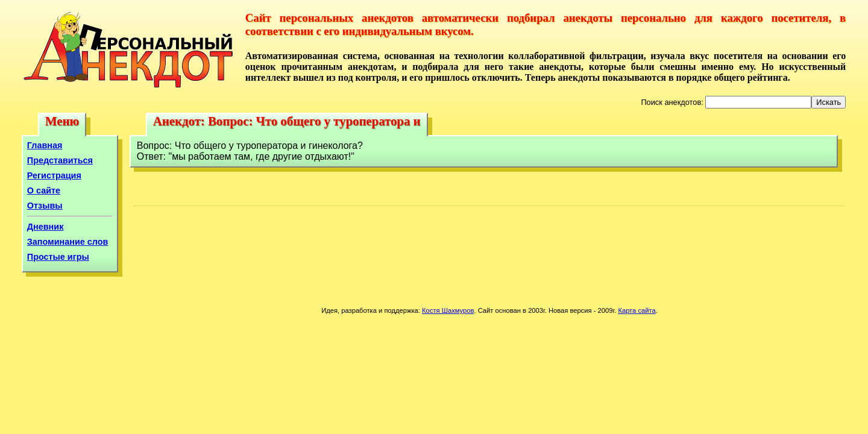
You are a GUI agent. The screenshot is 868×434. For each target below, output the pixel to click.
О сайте (44, 190)
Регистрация (54, 175)
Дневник (46, 227)
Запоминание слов (68, 242)
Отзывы (45, 206)
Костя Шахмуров (448, 310)
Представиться (60, 160)
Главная (45, 145)
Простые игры (58, 257)
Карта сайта (637, 310)
